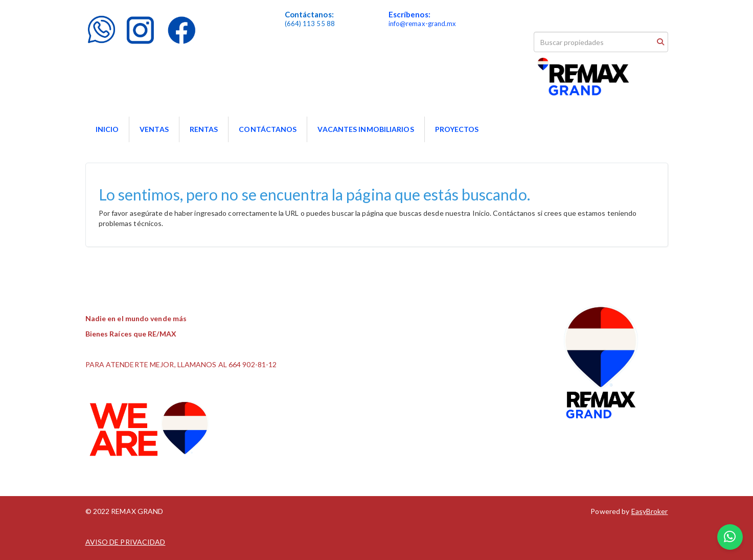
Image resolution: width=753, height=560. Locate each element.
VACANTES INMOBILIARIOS (366, 129)
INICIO (107, 129)
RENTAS (204, 129)
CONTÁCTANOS (268, 129)
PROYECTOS (457, 129)
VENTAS (154, 129)
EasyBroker (650, 511)
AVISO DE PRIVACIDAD (125, 542)
